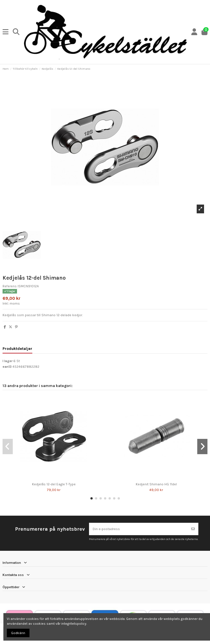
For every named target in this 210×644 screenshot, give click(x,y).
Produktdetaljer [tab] (17, 348)
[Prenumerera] (193, 529)
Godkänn (18, 633)
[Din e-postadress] (139, 529)
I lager (8, 361)
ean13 (7, 367)
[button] (92, 498)
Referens (10, 286)
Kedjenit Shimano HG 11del (156, 484)
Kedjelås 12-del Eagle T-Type (54, 484)
